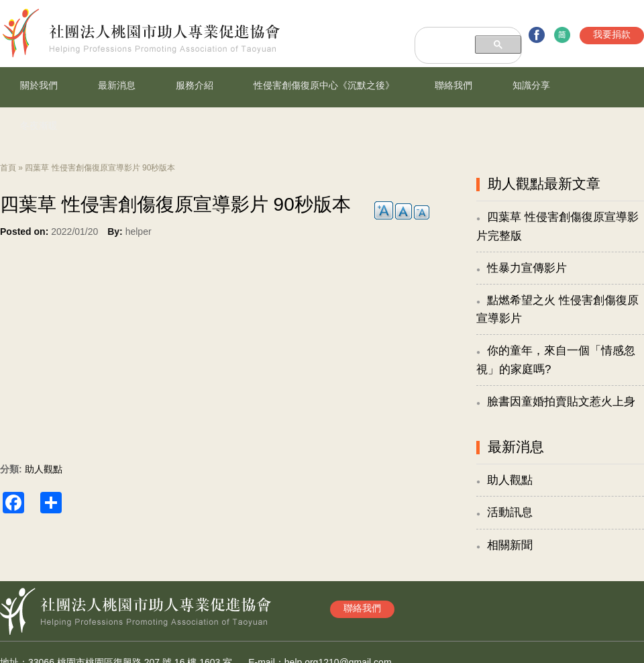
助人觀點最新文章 (544, 184)
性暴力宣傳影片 (527, 268)
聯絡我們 (453, 85)
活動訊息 (510, 512)
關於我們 (39, 85)
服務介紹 (195, 85)
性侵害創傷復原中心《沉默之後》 (324, 85)
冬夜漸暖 (39, 125)
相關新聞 (510, 545)
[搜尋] (444, 37)
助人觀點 (44, 469)
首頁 (8, 168)
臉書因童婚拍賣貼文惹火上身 (561, 402)
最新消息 (117, 85)
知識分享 (531, 85)
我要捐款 (612, 34)
